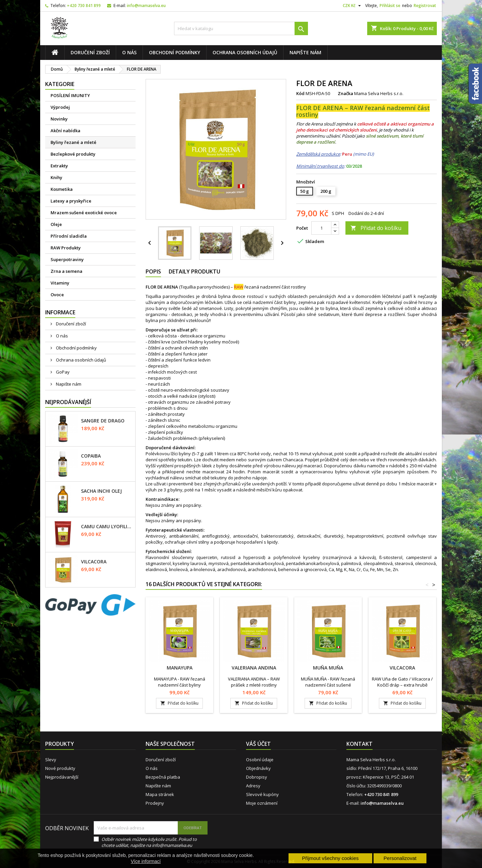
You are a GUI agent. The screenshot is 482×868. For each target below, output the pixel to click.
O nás (129, 52)
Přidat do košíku (376, 228)
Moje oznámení (262, 803)
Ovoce (57, 295)
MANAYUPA (180, 668)
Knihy (56, 177)
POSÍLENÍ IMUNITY (70, 95)
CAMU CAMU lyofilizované (107, 527)
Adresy (253, 786)
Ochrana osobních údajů (245, 52)
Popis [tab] (153, 271)
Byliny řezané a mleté (73, 142)
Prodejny (155, 803)
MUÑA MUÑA (328, 668)
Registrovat (425, 6)
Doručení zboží (90, 52)
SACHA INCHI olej (101, 491)
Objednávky (258, 768)
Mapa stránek (160, 794)
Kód (300, 93)
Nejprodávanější (62, 777)
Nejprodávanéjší (68, 402)
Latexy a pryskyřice (71, 201)
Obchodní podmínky (175, 52)
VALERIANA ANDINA (254, 668)
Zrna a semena (66, 271)
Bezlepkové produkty (73, 154)
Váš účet (258, 744)
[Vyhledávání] (241, 28)
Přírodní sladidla (69, 236)
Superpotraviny (67, 259)
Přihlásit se (390, 6)
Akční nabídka (65, 131)
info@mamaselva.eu (146, 6)
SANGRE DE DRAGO (103, 421)
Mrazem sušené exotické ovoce (84, 213)
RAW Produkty (66, 248)
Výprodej (60, 107)
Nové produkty (60, 768)
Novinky (59, 119)
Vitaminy (60, 283)
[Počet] (321, 228)
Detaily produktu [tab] (194, 271)
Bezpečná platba (163, 777)
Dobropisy (257, 777)
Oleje (56, 224)
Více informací (146, 861)
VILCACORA (94, 562)
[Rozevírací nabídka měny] (353, 6)
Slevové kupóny (262, 794)
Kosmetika (62, 189)
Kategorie (60, 84)
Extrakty (59, 166)
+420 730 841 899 (84, 6)
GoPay (62, 372)
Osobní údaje (260, 760)
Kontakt (359, 744)
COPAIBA (91, 456)
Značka (345, 93)
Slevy (51, 760)
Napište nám (305, 52)
